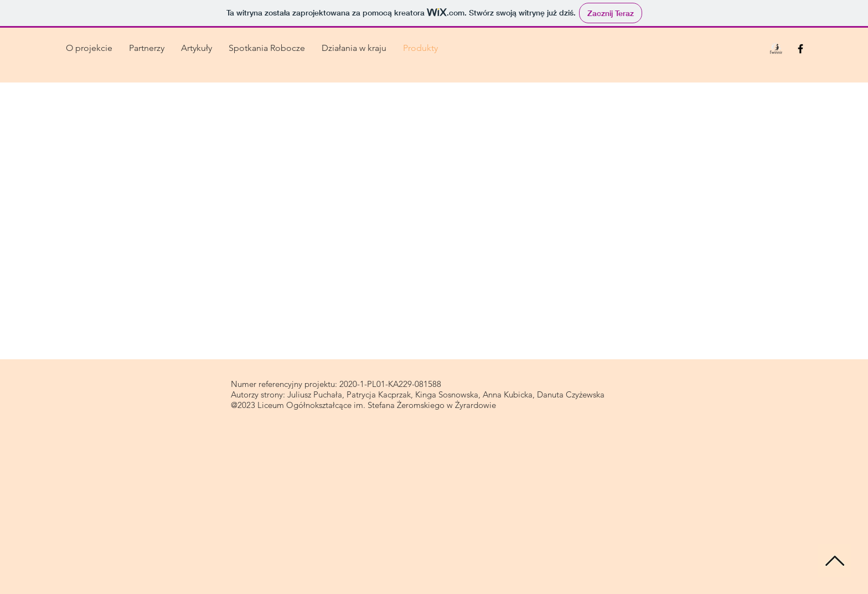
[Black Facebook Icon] (800, 49)
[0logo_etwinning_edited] (776, 49)
